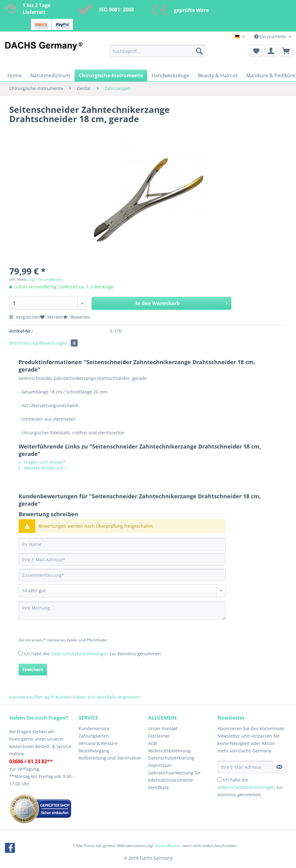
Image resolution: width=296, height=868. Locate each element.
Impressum (160, 765)
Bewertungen (58, 343)
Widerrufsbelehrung (169, 751)
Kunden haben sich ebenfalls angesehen (98, 697)
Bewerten (77, 317)
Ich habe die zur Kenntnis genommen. (93, 654)
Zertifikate (159, 787)
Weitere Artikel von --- (44, 468)
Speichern (33, 669)
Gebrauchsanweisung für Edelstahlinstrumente (174, 776)
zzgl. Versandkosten (46, 279)
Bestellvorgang (94, 751)
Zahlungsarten (94, 736)
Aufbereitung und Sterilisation (110, 758)
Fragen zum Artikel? (42, 462)
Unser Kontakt (163, 728)
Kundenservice (94, 728)
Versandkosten (168, 846)
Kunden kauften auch (32, 697)
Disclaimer (159, 736)
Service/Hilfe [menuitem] (271, 37)
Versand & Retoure (98, 743)
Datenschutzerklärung (171, 758)
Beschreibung (24, 343)
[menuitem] (158, 54)
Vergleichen (25, 317)
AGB (152, 743)
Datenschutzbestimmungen (79, 654)
